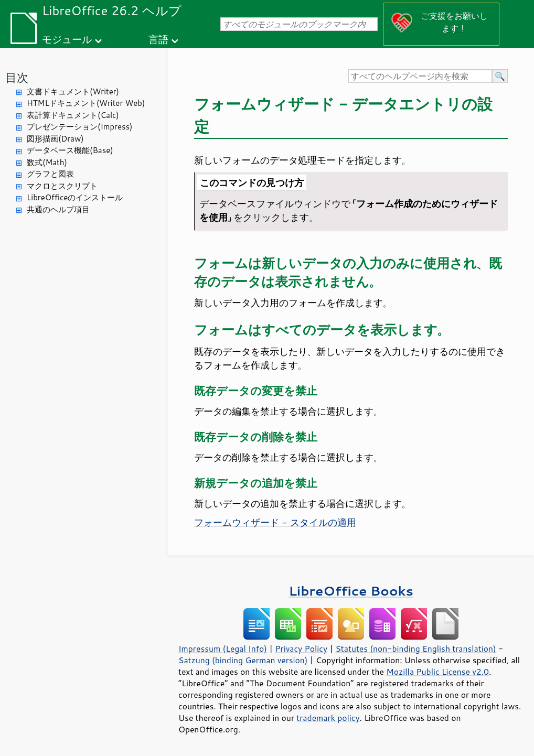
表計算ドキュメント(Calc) (73, 115)
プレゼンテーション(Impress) (79, 127)
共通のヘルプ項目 (58, 209)
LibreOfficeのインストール (75, 197)
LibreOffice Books (351, 591)
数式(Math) (47, 162)
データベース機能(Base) (70, 150)
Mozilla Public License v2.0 (437, 672)
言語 (158, 39)
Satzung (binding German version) (243, 660)
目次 (17, 77)
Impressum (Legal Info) (223, 649)
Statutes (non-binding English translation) (415, 649)
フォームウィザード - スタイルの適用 (275, 522)
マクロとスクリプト (62, 186)
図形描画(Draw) (55, 139)
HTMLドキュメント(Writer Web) (86, 103)
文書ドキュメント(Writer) (73, 91)
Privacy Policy (301, 649)
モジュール (67, 39)
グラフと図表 (50, 174)
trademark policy (328, 718)
